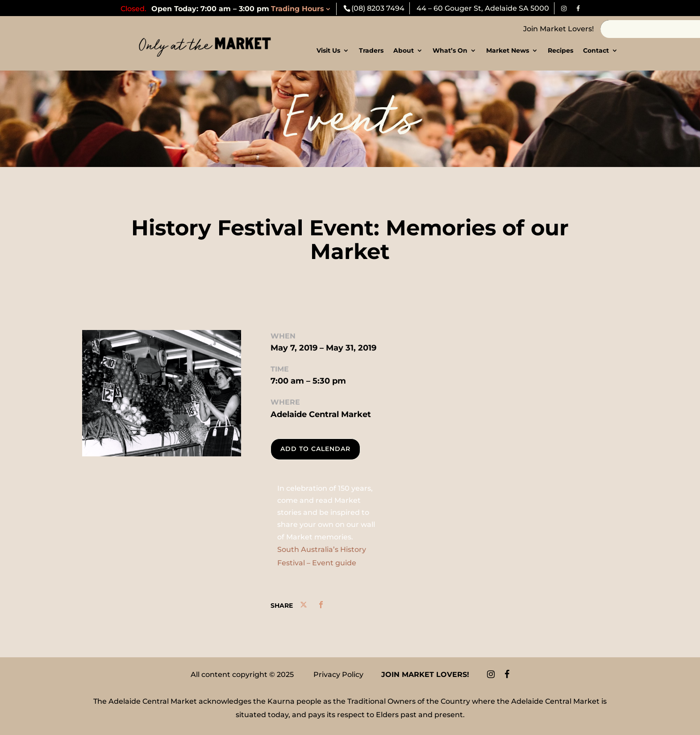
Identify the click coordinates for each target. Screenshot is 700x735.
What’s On (450, 51)
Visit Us (328, 51)
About (404, 51)
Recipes (560, 51)
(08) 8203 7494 (378, 8)
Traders (371, 51)
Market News (508, 51)
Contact (596, 51)
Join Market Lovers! (558, 29)
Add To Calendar (315, 449)
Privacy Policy (338, 674)
